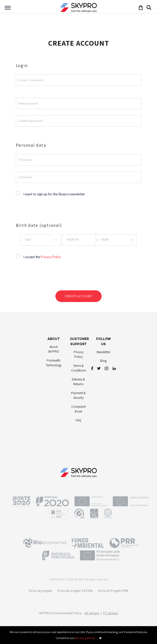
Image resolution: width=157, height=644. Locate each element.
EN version (92, 613)
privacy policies (85, 638)
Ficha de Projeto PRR (113, 591)
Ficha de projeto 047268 (75, 591)
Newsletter (103, 352)
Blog (103, 361)
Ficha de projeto (40, 591)
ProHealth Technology (54, 363)
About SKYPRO (54, 349)
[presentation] (79, 276)
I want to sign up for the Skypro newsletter (54, 194)
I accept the (42, 257)
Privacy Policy (51, 257)
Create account (78, 296)
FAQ (78, 420)
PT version (111, 613)
